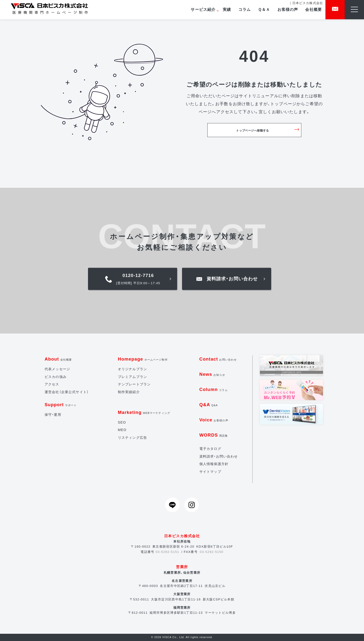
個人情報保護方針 (214, 464)
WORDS (214, 435)
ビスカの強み (56, 377)
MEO (122, 430)
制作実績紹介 (129, 392)
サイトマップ (210, 472)
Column (214, 389)
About (58, 359)
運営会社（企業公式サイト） (67, 392)
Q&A (209, 405)
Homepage (143, 359)
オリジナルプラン (132, 369)
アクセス (52, 384)
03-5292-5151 (167, 552)
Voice (214, 420)
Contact (218, 359)
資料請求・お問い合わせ (219, 456)
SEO (122, 422)
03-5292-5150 (212, 552)
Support (61, 405)
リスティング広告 (132, 438)
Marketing (144, 412)
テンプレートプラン (134, 384)
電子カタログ (210, 449)
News (212, 374)
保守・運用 (53, 415)
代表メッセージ (57, 369)
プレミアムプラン (132, 377)
